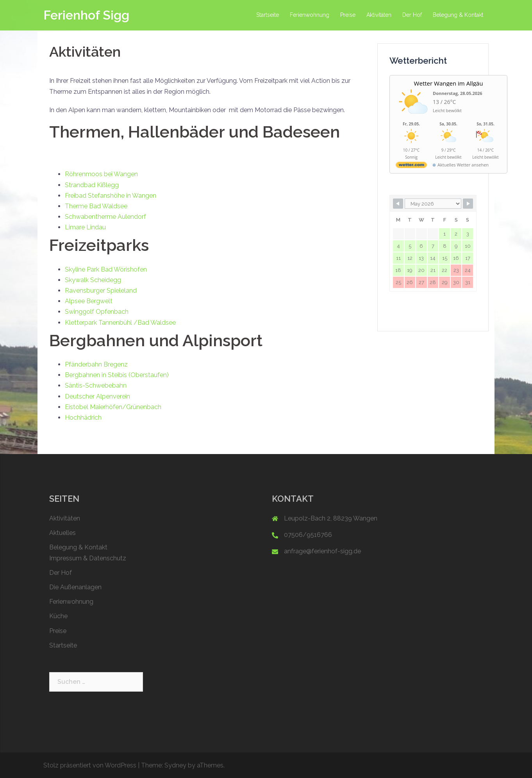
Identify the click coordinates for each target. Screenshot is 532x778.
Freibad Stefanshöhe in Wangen (111, 196)
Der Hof (412, 15)
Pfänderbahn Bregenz (96, 364)
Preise (348, 15)
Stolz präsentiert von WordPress (90, 765)
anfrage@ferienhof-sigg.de (322, 551)
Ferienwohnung (310, 15)
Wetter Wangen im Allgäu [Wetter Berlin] (449, 83)
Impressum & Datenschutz (88, 558)
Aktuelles (62, 533)
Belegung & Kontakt (458, 15)
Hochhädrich (83, 418)
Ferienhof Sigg (86, 15)
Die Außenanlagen (75, 587)
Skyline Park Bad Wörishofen (106, 269)
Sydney (175, 765)
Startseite (268, 15)
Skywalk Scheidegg (93, 280)
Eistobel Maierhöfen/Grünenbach (113, 407)
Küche (58, 616)
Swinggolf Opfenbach (97, 312)
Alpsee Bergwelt (89, 301)
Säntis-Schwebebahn (96, 385)
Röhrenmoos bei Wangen (101, 174)
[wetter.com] (411, 166)
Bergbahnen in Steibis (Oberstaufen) (117, 375)
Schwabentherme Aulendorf (106, 217)
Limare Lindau (85, 227)
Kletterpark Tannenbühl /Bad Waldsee (120, 323)
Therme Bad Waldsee (96, 206)
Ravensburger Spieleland (101, 291)
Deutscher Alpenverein (97, 396)
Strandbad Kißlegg (92, 185)
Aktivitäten (379, 15)
